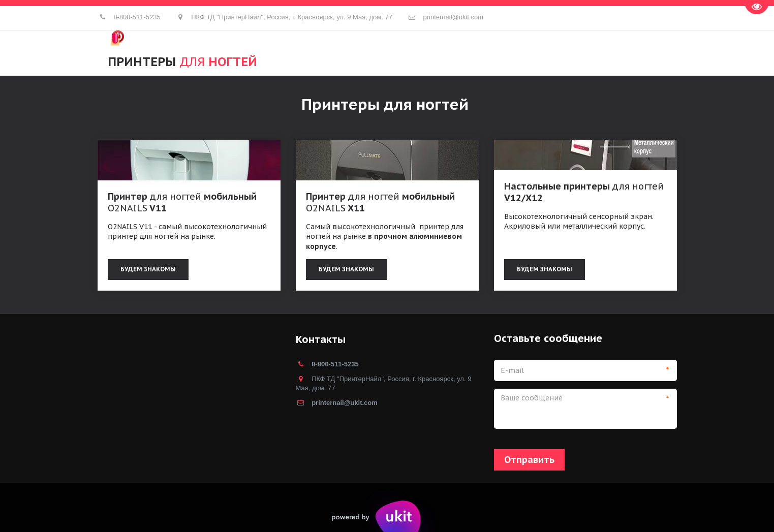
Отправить (529, 460)
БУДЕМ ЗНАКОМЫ (346, 269)
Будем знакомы (148, 269)
